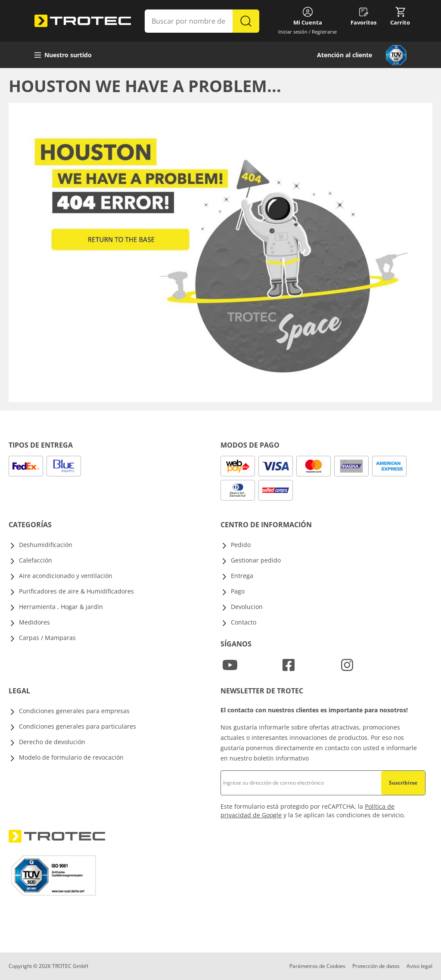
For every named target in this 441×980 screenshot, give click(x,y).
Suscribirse (403, 783)
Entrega (242, 576)
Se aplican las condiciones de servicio (349, 815)
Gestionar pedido (256, 560)
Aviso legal (419, 966)
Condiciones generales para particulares (78, 726)
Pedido (241, 545)
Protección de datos (376, 966)
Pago (238, 591)
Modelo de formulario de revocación (71, 757)
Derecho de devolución (52, 742)
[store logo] (83, 21)
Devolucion (247, 607)
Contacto (244, 622)
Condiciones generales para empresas (74, 711)
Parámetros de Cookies (317, 966)
